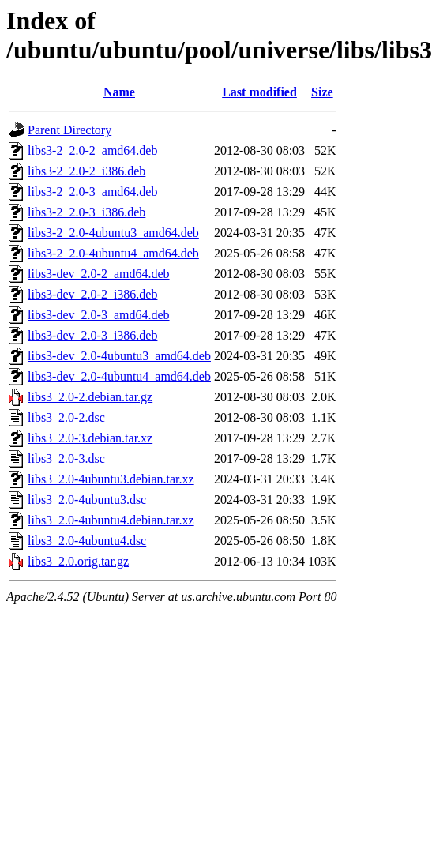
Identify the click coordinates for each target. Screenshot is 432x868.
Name (119, 92)
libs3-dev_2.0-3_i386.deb (92, 335)
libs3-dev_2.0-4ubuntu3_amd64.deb (119, 356)
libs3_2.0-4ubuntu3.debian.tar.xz (111, 479)
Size (322, 92)
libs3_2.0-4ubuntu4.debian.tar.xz (111, 520)
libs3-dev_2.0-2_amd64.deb (99, 274)
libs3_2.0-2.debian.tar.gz (90, 397)
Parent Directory (69, 130)
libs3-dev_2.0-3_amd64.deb (99, 315)
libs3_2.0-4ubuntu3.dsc (87, 500)
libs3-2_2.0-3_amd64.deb (92, 192)
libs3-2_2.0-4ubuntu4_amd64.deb (113, 253)
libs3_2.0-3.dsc (66, 458)
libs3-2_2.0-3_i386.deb (86, 212)
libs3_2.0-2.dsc (66, 417)
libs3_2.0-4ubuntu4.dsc (87, 541)
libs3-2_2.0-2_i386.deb (86, 171)
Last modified (259, 92)
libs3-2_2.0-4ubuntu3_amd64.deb (113, 233)
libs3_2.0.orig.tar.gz (78, 561)
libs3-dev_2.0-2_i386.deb (92, 294)
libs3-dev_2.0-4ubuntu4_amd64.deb (119, 376)
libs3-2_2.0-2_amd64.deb (92, 150)
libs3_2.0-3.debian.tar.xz (90, 438)
